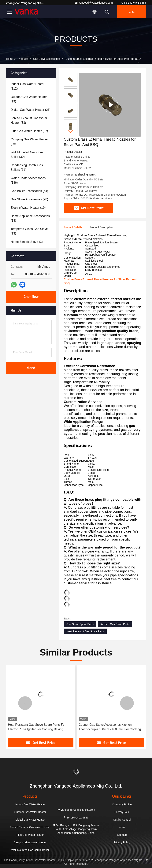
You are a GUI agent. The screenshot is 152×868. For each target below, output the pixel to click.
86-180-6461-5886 (133, 3)
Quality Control (122, 820)
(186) (28, 180)
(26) (31, 110)
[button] (71, 132)
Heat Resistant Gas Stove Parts (85, 631)
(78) (29, 199)
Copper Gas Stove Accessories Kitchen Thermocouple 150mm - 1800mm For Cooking (110, 727)
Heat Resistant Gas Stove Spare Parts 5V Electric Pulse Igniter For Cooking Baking (36, 727)
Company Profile (122, 804)
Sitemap (122, 835)
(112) (28, 86)
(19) (29, 99)
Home (10, 59)
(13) (30, 218)
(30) (28, 155)
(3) (27, 242)
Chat (132, 12)
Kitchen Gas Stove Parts (115, 624)
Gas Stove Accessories (47, 59)
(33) (29, 120)
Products (23, 59)
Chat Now (31, 297)
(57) (29, 131)
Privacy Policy (122, 842)
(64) (29, 191)
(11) (27, 167)
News (122, 827)
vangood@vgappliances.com (94, 3)
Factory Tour (122, 812)
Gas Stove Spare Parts (80, 624)
